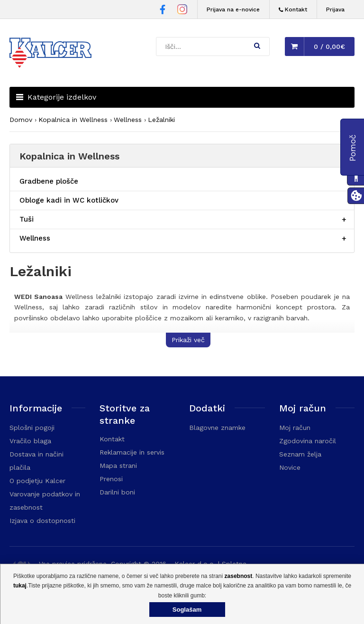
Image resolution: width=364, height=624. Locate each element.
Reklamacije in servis (132, 452)
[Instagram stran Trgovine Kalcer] (182, 11)
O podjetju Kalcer (37, 481)
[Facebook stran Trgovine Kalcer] (163, 11)
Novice (290, 467)
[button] (257, 46)
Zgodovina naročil (308, 441)
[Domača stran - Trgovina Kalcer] (52, 54)
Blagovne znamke (217, 428)
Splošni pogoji (32, 428)
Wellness (128, 120)
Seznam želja (300, 454)
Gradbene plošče (49, 181)
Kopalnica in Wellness (73, 120)
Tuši (27, 219)
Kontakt (112, 439)
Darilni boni (117, 492)
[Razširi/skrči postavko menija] (344, 219)
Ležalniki (161, 120)
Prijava (335, 9)
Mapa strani (118, 466)
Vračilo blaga (30, 441)
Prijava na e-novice (233, 9)
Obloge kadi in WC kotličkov (69, 200)
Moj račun (295, 428)
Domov (21, 120)
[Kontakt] (293, 10)
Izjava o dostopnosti (42, 521)
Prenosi (111, 479)
